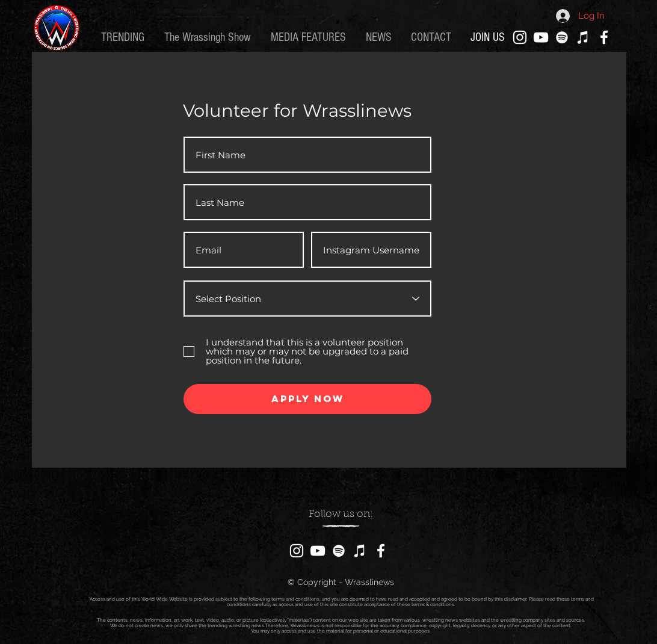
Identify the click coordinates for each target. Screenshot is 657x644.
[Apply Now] (307, 399)
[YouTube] (541, 37)
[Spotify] (562, 37)
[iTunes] (583, 37)
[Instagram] (520, 37)
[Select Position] (307, 299)
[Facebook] (604, 37)
